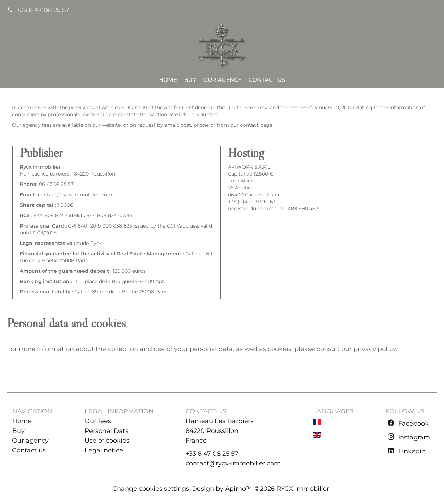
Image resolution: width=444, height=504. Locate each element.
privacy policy (375, 349)
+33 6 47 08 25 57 (43, 10)
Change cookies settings (151, 489)
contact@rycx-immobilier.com (233, 463)
